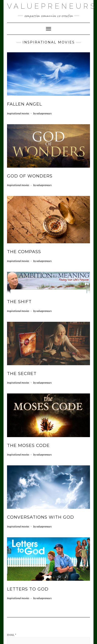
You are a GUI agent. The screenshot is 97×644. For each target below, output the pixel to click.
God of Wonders (30, 176)
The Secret (22, 374)
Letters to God (28, 589)
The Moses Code (28, 446)
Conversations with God (41, 517)
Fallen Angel (24, 104)
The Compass (24, 252)
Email (12, 635)
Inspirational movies (18, 113)
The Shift (19, 302)
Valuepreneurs (52, 6)
